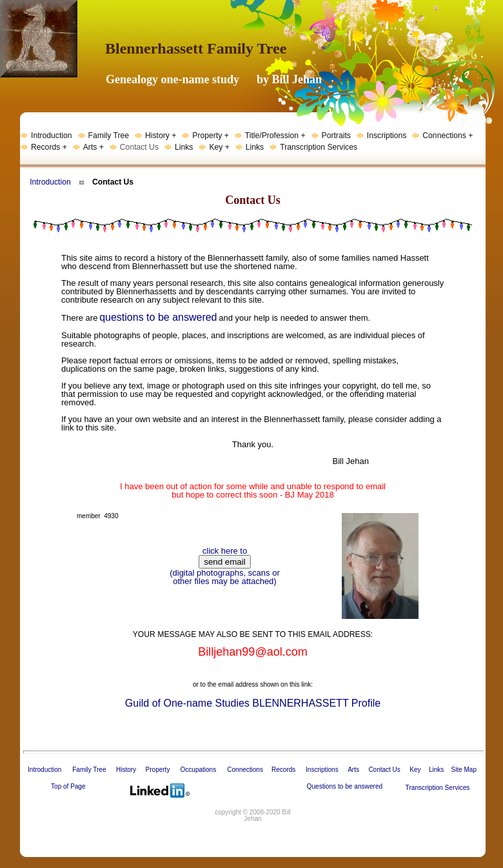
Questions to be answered (345, 786)
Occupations (199, 770)
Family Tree (89, 770)
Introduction (50, 182)
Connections (245, 770)
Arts (353, 770)
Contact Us (384, 770)
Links (436, 770)
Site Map (463, 770)
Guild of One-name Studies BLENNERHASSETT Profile (253, 703)
